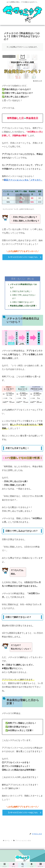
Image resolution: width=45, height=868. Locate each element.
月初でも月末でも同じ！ (22, 291)
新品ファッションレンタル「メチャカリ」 (23, 180)
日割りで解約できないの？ (23, 302)
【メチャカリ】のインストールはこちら (23, 257)
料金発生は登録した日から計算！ (23, 306)
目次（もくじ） (19, 279)
